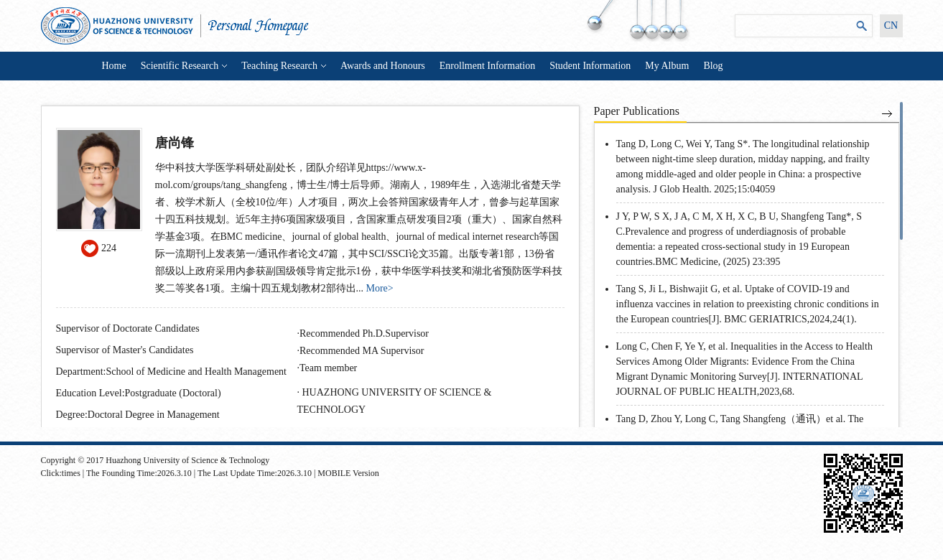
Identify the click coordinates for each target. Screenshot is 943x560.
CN (891, 25)
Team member (328, 368)
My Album (667, 66)
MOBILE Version (348, 473)
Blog (713, 66)
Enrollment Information (487, 66)
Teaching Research (284, 66)
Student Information (590, 66)
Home (114, 66)
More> (380, 288)
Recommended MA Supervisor (362, 351)
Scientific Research (184, 66)
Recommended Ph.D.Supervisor (364, 333)
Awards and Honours (383, 66)
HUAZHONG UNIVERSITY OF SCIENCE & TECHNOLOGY (395, 401)
